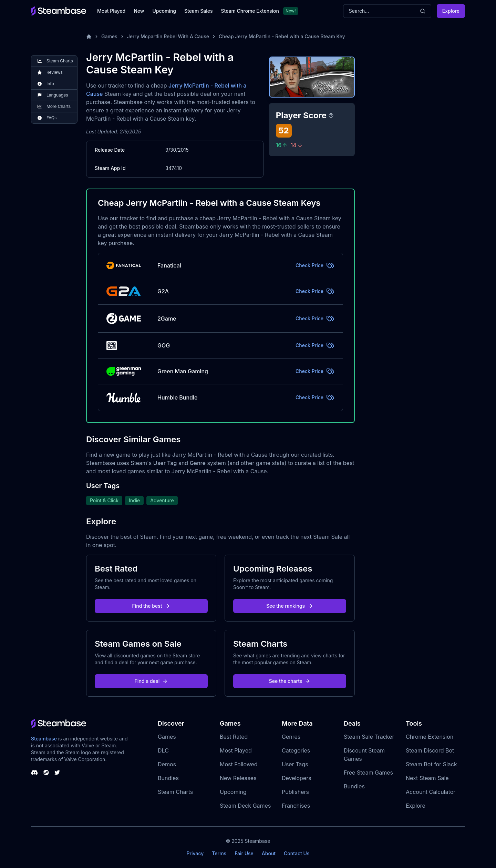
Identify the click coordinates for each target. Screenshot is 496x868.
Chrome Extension (430, 737)
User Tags (295, 764)
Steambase (44, 739)
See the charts (290, 681)
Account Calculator (431, 792)
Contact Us (297, 853)
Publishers (295, 792)
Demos (167, 764)
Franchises (296, 806)
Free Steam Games (368, 773)
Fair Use (244, 853)
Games (109, 36)
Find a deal (151, 681)
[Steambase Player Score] (331, 115)
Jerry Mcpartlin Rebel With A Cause (168, 36)
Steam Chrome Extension (250, 11)
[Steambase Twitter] (57, 773)
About (269, 853)
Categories (296, 750)
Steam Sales (198, 11)
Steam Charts (175, 792)
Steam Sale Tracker (369, 737)
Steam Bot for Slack (431, 764)
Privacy (195, 853)
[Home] (89, 37)
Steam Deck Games (245, 806)
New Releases (238, 778)
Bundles (168, 778)
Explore (451, 11)
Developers (297, 778)
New (139, 11)
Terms (219, 853)
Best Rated (234, 737)
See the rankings (290, 606)
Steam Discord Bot (430, 750)
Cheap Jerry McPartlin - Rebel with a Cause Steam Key (282, 36)
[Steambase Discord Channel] (34, 773)
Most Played (111, 11)
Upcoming (164, 11)
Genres (291, 737)
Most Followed (239, 764)
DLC (163, 750)
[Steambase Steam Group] (46, 773)
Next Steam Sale (427, 778)
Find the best (151, 606)
